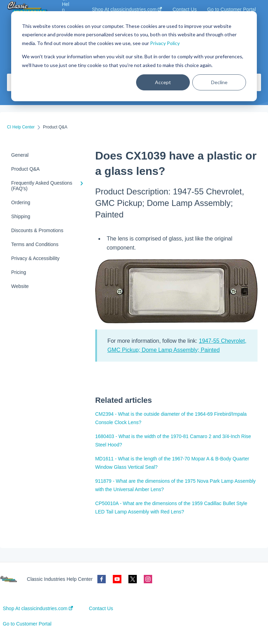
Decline (219, 82)
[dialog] (134, 56)
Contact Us (101, 608)
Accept (163, 82)
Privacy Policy (165, 43)
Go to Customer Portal (27, 624)
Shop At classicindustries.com (38, 608)
